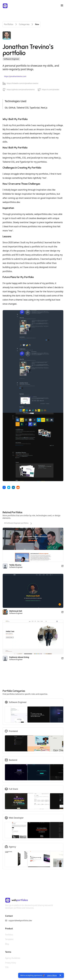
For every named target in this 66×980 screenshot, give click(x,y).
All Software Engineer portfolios (18, 523)
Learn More (52, 975)
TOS (7, 967)
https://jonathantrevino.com (15, 76)
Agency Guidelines (13, 958)
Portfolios (9, 24)
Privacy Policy (11, 963)
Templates (9, 939)
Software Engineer (11, 59)
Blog (7, 944)
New (37, 24)
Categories (24, 24)
